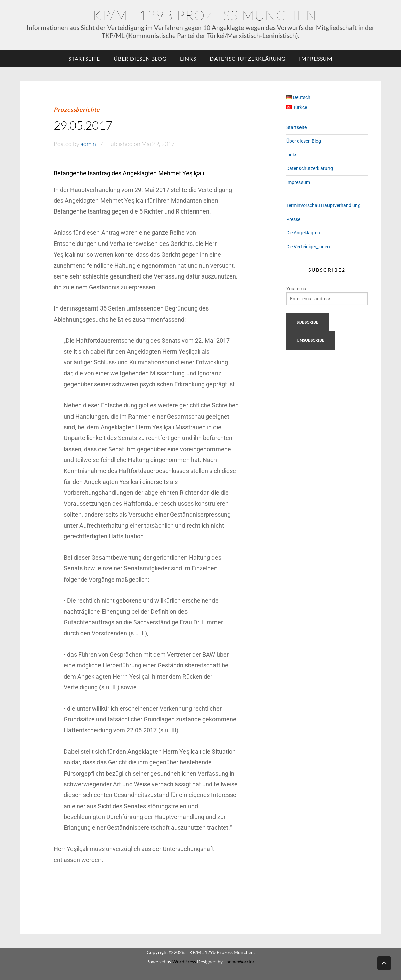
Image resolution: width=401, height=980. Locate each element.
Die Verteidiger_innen (308, 247)
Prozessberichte (77, 110)
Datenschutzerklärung (248, 58)
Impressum (316, 58)
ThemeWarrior (239, 962)
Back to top (384, 963)
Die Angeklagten (303, 233)
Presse (293, 219)
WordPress (184, 962)
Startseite (84, 58)
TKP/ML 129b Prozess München (200, 15)
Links (188, 58)
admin (88, 144)
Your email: (298, 289)
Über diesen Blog (140, 58)
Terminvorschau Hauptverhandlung (323, 205)
